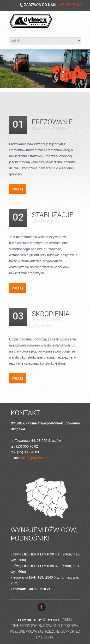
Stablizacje (53, 215)
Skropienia (51, 314)
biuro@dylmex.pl (35, 458)
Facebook (42, 607)
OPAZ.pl (47, 637)
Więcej (18, 189)
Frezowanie (52, 122)
